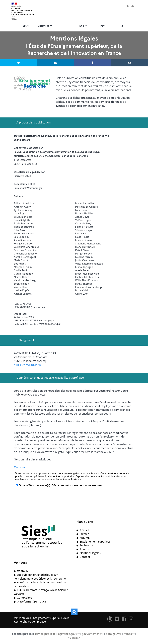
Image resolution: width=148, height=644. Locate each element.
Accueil (83, 530)
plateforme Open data (30, 602)
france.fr (129, 634)
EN (132, 6)
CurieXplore (23, 598)
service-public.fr (45, 634)
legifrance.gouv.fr (68, 634)
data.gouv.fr (114, 634)
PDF (103, 26)
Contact (83, 557)
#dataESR (22, 571)
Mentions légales (89, 553)
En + (84, 26)
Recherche (85, 545)
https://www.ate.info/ (27, 365)
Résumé (83, 538)
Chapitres (45, 26)
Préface (83, 534)
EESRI (26, 26)
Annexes (83, 549)
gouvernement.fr (93, 634)
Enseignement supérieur (93, 542)
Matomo (19, 467)
